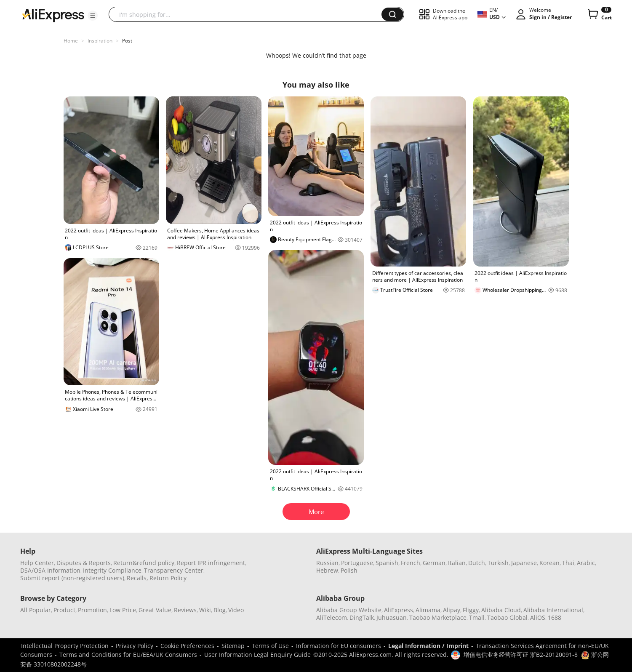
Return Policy (168, 578)
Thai (568, 563)
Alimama (428, 610)
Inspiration (100, 41)
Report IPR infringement (211, 563)
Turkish (498, 563)
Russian (327, 563)
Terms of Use (270, 646)
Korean (549, 563)
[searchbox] (248, 14)
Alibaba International (553, 610)
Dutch (477, 563)
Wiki (205, 610)
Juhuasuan (392, 617)
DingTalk (362, 617)
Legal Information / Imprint (428, 646)
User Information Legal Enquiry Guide (257, 655)
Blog (220, 610)
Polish (349, 570)
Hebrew (327, 570)
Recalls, (137, 578)
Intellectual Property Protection (65, 646)
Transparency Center (174, 570)
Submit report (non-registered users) (72, 578)
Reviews (185, 610)
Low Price (123, 610)
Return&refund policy (144, 563)
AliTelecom (332, 617)
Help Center (37, 563)
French (411, 563)
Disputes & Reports (84, 563)
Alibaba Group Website (349, 610)
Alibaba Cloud (501, 610)
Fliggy (471, 610)
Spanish (387, 563)
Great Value (155, 610)
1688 (555, 617)
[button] (93, 16)
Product (64, 610)
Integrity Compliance (112, 570)
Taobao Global (507, 617)
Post (127, 41)
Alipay (452, 610)
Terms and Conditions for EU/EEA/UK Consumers (128, 655)
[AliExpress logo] (53, 15)
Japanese (524, 563)
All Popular (36, 610)
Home (71, 41)
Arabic (586, 563)
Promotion (92, 610)
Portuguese (357, 563)
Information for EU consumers (339, 646)
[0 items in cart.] (599, 14)
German (434, 563)
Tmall (477, 617)
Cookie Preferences (187, 646)
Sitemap (233, 646)
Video (236, 610)
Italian (457, 563)
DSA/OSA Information (50, 570)
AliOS (538, 617)
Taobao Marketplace (438, 617)
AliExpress (399, 610)
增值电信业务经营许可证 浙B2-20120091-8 (521, 655)
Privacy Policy (135, 646)
